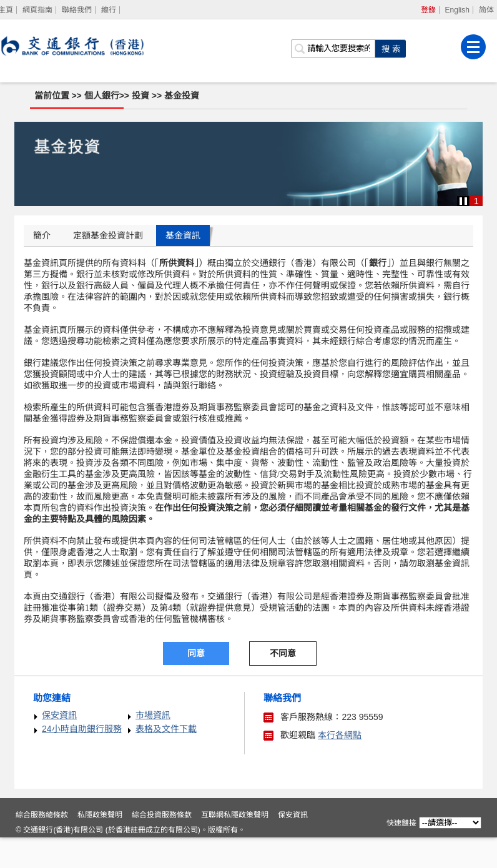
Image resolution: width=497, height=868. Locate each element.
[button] (463, 201)
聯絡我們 (77, 10)
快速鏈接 (400, 823)
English (457, 10)
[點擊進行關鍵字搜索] (391, 47)
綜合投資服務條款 (164, 846)
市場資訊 (153, 715)
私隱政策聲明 (102, 846)
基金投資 (182, 96)
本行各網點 (340, 735)
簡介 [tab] (42, 235)
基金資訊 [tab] (183, 235)
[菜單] (474, 46)
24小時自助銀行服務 (82, 729)
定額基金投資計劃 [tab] (108, 235)
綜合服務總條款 (44, 846)
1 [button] (476, 201)
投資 (142, 96)
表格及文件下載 (166, 729)
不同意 (283, 653)
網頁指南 (37, 10)
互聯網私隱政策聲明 (237, 846)
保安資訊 (59, 715)
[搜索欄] (333, 47)
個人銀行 (102, 96)
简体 (486, 10)
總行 (109, 10)
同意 (196, 653)
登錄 (428, 10)
